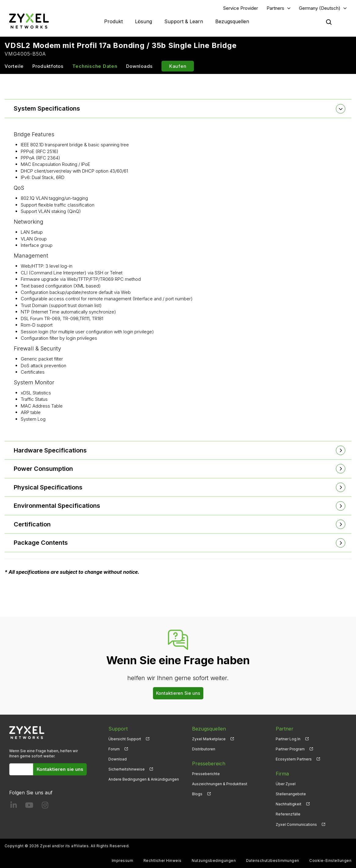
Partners (275, 8)
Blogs (197, 794)
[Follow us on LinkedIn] (14, 806)
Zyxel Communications (296, 824)
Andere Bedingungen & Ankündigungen (144, 779)
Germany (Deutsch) (320, 8)
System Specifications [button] (47, 108)
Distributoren (204, 749)
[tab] (178, 109)
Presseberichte (206, 774)
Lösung (143, 21)
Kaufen (178, 66)
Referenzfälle (288, 814)
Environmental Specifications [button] (57, 506)
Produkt (113, 21)
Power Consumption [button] (43, 469)
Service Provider (241, 8)
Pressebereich (209, 764)
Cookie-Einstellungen (330, 861)
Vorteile (14, 66)
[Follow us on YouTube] (29, 806)
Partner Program (290, 749)
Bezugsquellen (232, 21)
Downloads (139, 66)
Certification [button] (32, 524)
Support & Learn (184, 21)
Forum (114, 749)
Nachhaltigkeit (289, 804)
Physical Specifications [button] (48, 487)
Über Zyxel (286, 784)
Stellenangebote (291, 794)
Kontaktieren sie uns (60, 769)
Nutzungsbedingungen (214, 861)
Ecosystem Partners (294, 759)
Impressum (122, 861)
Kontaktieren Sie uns (178, 693)
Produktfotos (48, 66)
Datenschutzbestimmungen (273, 861)
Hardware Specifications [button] (50, 450)
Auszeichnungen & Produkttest (220, 784)
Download (118, 759)
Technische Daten (95, 66)
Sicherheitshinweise (127, 769)
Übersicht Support (125, 739)
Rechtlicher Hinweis (163, 861)
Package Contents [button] (41, 543)
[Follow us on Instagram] (45, 806)
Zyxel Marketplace (209, 739)
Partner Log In (288, 739)
